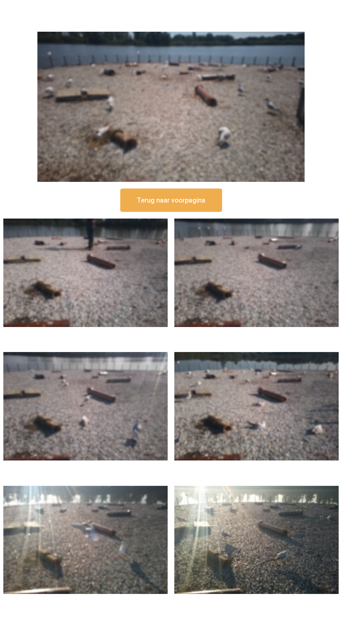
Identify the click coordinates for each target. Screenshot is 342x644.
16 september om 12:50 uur (85, 333)
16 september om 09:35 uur (85, 599)
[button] (171, 200)
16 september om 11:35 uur (85, 466)
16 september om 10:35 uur (256, 466)
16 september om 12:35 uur (256, 333)
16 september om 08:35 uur (256, 599)
